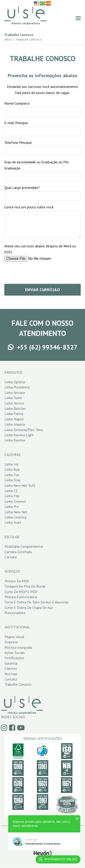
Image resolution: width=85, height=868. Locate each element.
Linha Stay (12, 480)
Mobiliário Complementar (24, 546)
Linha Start (13, 522)
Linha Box (12, 469)
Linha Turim (13, 398)
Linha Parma (14, 414)
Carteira (11, 557)
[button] (78, 18)
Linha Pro (12, 506)
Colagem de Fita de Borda (25, 586)
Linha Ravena (15, 440)
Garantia (11, 663)
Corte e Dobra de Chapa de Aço (29, 608)
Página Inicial (14, 637)
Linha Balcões (15, 408)
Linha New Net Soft (20, 485)
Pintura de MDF (17, 581)
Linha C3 (11, 491)
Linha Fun (12, 475)
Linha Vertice (14, 403)
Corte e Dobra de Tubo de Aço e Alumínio (36, 602)
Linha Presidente (17, 387)
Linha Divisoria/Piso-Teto (24, 430)
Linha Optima (15, 382)
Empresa (11, 642)
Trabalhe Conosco (18, 684)
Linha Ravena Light (19, 435)
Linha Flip (12, 496)
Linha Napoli (14, 419)
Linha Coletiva (15, 517)
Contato (11, 679)
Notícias (11, 674)
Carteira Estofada (18, 552)
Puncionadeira (15, 613)
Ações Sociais (15, 653)
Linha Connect (15, 501)
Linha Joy (11, 464)
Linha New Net (16, 512)
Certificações (14, 658)
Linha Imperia (15, 424)
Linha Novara (15, 393)
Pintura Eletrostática (21, 597)
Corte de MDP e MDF (21, 592)
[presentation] (39, 274)
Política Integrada (18, 647)
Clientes (11, 668)
